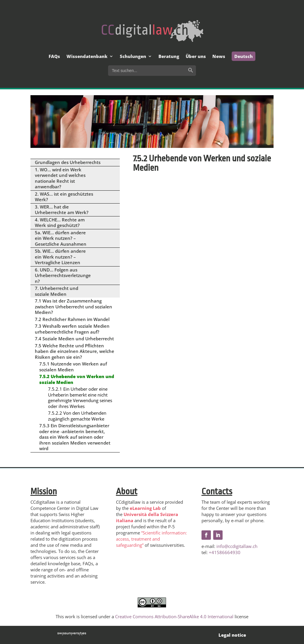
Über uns (196, 57)
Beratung (169, 57)
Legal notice (232, 635)
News (219, 57)
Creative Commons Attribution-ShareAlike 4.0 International (174, 616)
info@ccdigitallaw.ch (237, 546)
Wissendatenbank (87, 57)
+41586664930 (225, 552)
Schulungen (133, 57)
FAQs (54, 57)
